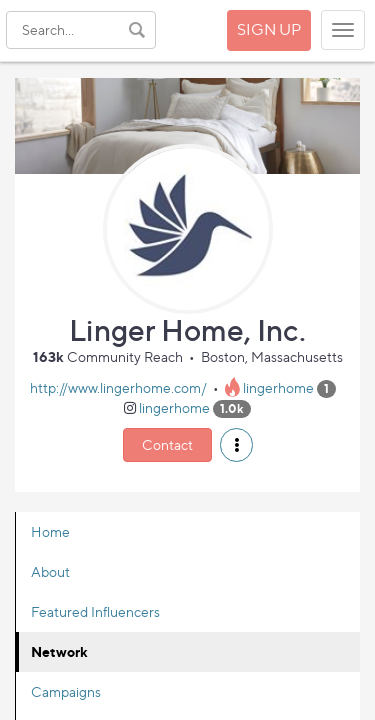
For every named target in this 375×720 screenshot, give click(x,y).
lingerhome (278, 387)
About (50, 571)
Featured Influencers (95, 611)
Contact (167, 444)
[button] (236, 445)
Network (59, 651)
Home (50, 531)
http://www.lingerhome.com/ (118, 387)
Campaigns (66, 691)
